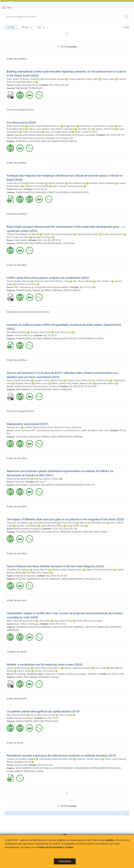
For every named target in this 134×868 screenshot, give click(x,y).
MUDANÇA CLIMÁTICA (47, 192)
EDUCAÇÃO (34, 485)
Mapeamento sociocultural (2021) (28, 424)
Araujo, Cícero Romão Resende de (44, 126)
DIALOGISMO (22, 485)
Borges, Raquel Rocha (113, 234)
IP (12, 138)
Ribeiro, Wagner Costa (83, 383)
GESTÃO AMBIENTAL (51, 579)
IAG (61, 529)
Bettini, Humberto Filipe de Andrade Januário (44, 79)
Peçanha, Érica (14, 427)
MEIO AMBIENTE (24, 390)
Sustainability (20, 240)
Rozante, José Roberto (27, 526)
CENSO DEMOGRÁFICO (61, 437)
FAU (16, 138)
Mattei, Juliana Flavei (62, 383)
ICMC (94, 287)
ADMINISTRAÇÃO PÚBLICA (64, 141)
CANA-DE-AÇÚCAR (80, 192)
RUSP (94, 386)
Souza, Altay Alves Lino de (43, 715)
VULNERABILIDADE (25, 627)
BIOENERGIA (64, 192)
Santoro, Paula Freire (105, 129)
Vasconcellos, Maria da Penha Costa (56, 759)
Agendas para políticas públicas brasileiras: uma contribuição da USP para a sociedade (55, 135)
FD (20, 138)
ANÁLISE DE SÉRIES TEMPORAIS (48, 290)
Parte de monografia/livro (20, 110)
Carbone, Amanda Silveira (89, 759)
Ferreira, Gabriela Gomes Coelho (84, 79)
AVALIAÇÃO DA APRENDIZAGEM (56, 485)
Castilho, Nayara (32, 427)
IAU (108, 135)
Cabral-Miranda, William (52, 526)
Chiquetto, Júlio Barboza (18, 523)
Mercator (18, 189)
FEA (9, 138)
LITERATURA (68, 243)
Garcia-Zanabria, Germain (19, 281)
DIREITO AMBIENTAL (62, 390)
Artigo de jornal (15, 743)
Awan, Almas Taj (14, 79)
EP (46, 189)
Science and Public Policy (26, 85)
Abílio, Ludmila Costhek (86, 132)
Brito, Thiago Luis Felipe (18, 237)
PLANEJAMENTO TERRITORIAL (21, 771)
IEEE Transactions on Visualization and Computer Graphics (42, 287)
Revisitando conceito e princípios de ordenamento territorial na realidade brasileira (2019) (61, 756)
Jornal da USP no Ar (24, 335)
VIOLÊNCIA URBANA (42, 339)
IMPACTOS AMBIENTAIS (97, 627)
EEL (71, 529)
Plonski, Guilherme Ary (99, 380)
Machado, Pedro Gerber (88, 234)
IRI (63, 85)
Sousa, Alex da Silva (16, 183)
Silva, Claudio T (104, 281)
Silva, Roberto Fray (77, 183)
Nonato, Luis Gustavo (27, 284)
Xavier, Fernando (37, 183)
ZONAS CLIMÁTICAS (26, 192)
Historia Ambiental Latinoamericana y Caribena (36, 386)
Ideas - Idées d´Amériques (26, 624)
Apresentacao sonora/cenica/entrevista (28, 312)
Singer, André (70, 126)
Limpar (126, 27)
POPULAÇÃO (22, 437)
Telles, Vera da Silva (32, 132)
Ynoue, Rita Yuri (68, 523)
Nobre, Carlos (42, 383)
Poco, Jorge (64, 281)
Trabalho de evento (17, 652)
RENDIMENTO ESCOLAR (84, 485)
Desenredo (19, 482)
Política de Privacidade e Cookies (56, 847)
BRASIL (40, 771)
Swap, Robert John (76, 526)
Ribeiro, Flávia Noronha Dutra (93, 523)
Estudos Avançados (23, 718)
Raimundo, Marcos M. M (46, 281)
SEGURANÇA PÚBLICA (49, 677)
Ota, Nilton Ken (85, 129)
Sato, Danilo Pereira (63, 621)
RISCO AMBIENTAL (44, 627)
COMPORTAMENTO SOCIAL (91, 339)
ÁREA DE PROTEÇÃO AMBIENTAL (69, 627)
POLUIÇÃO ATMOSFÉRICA (28, 532)
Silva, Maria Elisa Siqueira (45, 523)
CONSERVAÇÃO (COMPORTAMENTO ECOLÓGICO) (98, 768)
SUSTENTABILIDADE (52, 243)
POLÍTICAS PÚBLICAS (40, 141)
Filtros (11, 28)
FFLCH (58, 85)
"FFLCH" (27, 28)
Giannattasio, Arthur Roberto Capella (97, 126)
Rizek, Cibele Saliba (16, 126)
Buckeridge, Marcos (106, 383)
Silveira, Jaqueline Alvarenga (78, 668)
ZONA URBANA (30, 677)
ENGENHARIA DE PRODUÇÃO (29, 88)
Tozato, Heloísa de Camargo (89, 621)
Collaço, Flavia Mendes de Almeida (23, 234)
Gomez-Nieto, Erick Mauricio (48, 668)
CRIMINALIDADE (24, 290)
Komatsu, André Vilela (41, 332)
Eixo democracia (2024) (21, 122)
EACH (40, 240)
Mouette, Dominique (42, 237)
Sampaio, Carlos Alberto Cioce (48, 380)
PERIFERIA (78, 437)
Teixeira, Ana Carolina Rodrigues (58, 234)
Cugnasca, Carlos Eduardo (37, 186)
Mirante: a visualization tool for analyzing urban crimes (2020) (45, 664)
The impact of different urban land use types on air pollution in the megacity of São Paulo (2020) (65, 519)
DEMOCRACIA (22, 141)
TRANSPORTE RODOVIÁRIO (29, 243)
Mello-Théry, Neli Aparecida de (21, 621)
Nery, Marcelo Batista (83, 281)
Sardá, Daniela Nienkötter (19, 479)
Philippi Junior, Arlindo (77, 380)
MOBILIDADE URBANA (72, 579)
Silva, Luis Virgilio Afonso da (58, 132)
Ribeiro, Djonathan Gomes (19, 762)
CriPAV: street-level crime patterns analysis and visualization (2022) (48, 278)
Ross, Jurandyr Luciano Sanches (68, 186)
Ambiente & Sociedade (25, 576)
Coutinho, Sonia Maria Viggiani (21, 759)
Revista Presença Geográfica (28, 529)
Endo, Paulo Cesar (63, 332)
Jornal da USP (21, 765)
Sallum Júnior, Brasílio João (42, 129)
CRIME (19, 677)
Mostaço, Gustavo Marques (102, 183)
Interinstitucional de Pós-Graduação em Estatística (45, 138)
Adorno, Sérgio (24, 671)
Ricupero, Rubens (23, 383)
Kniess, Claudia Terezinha (19, 380)
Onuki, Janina (109, 79)
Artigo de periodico (17, 59)
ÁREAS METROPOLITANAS (95, 532)
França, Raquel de (73, 427)
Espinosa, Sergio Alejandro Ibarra (67, 570)
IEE (49, 240)
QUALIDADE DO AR (50, 532)
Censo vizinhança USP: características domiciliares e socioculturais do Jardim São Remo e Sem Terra (61, 430)
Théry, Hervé (45, 621)
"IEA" (41, 28)
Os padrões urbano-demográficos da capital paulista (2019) (43, 711)
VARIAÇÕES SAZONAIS (71, 532)
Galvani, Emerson (57, 183)
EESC (51, 85)
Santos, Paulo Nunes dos (52, 427)
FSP (123, 135)
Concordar (65, 861)
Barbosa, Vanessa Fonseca (47, 479)
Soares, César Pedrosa (115, 759)
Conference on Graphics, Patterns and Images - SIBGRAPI (71, 674)
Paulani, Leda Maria (65, 129)
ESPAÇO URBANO (72, 290)
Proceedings (20, 674)
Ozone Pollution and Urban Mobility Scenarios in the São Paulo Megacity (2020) (55, 566)
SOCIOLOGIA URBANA (39, 437)
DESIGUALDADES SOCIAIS (65, 339)
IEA (67, 85)
